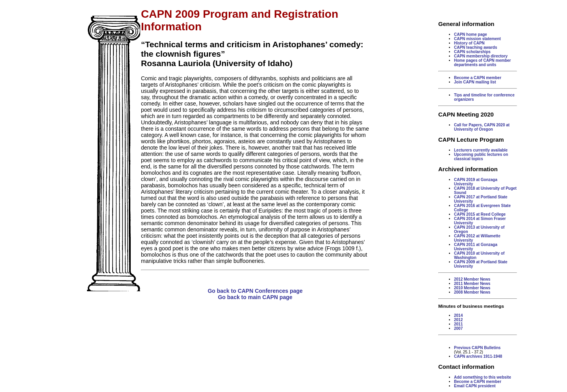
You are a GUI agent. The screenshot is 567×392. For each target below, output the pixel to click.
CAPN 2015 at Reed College (480, 214)
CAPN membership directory (481, 56)
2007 (458, 328)
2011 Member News (472, 284)
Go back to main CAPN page (255, 297)
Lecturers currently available (481, 150)
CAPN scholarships (472, 52)
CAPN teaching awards (475, 47)
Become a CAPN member (478, 78)
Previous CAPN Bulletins (477, 348)
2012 (458, 320)
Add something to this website (483, 377)
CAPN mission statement (477, 39)
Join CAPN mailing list (475, 82)
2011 (458, 324)
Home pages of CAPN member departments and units (482, 63)
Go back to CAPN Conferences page (255, 291)
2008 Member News (472, 292)
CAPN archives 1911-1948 (478, 356)
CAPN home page (471, 34)
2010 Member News (472, 288)
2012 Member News (472, 279)
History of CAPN (469, 43)
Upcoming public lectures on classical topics (481, 157)
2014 (458, 315)
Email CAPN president (475, 386)
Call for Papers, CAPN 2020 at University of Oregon (482, 127)
